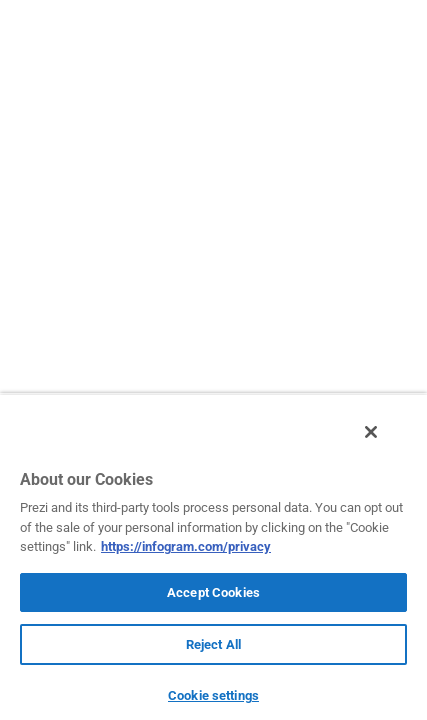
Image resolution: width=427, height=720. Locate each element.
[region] (213, 562)
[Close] (385, 443)
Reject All (213, 644)
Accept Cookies (213, 592)
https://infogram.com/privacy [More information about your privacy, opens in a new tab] (186, 546)
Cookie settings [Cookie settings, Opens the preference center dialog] (213, 695)
